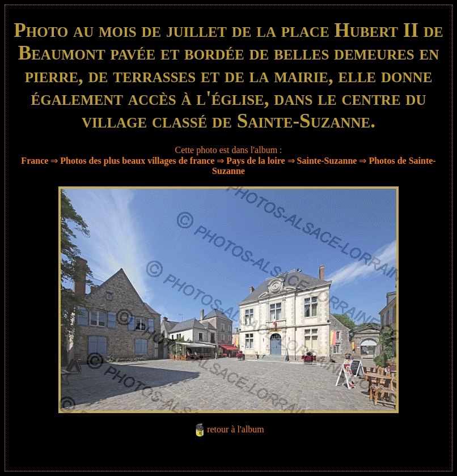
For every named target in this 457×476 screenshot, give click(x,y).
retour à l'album (236, 429)
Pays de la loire (255, 161)
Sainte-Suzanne (327, 161)
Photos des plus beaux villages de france (137, 161)
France (35, 161)
